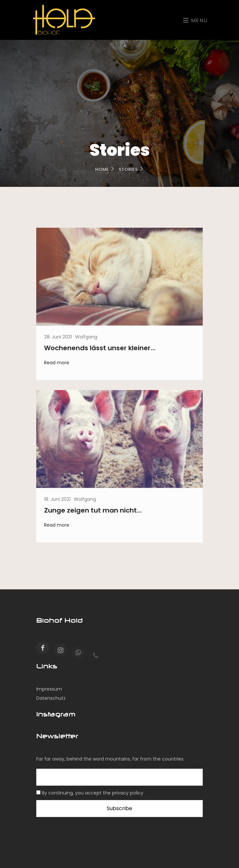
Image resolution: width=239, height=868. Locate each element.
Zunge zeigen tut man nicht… (93, 513)
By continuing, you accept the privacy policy (93, 793)
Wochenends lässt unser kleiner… (100, 351)
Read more (57, 366)
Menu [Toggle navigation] (195, 20)
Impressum (49, 689)
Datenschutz (51, 698)
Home (105, 169)
